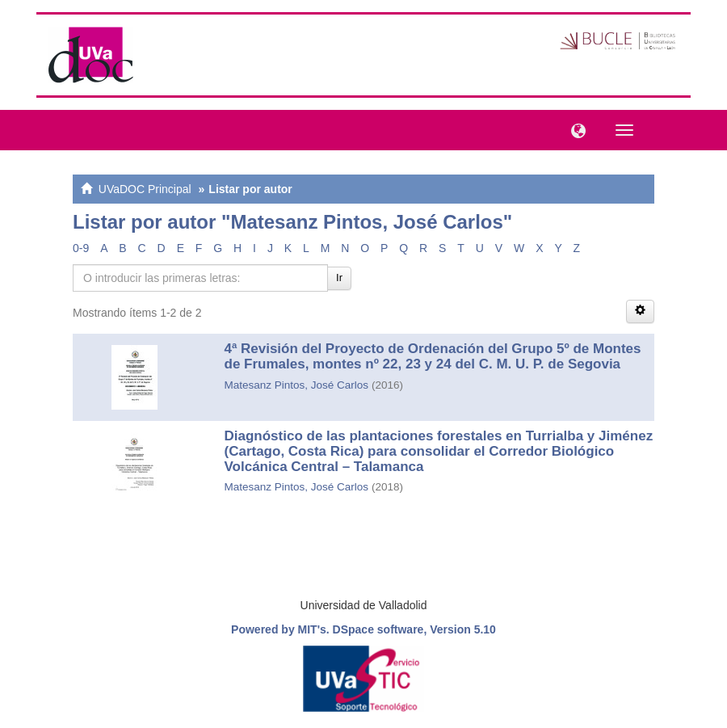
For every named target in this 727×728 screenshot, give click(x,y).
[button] (574, 129)
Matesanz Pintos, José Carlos (297, 385)
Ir (339, 278)
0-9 (81, 248)
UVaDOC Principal (145, 189)
